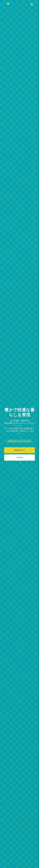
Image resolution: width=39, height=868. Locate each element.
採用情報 (20, 457)
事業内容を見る (19, 450)
